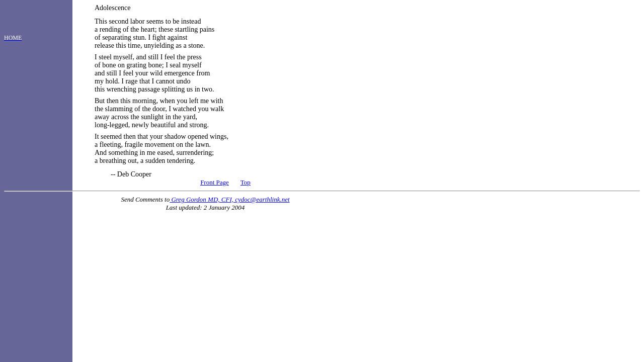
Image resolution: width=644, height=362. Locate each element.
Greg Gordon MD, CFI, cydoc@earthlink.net (229, 199)
